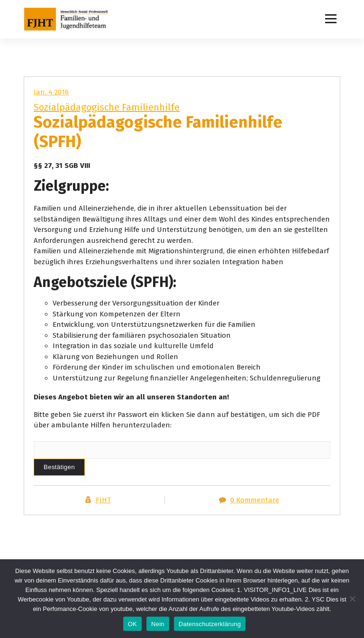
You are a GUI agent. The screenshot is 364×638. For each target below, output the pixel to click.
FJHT (103, 500)
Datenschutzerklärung (210, 624)
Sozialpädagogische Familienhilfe (107, 107)
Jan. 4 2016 (51, 92)
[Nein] (352, 599)
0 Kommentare (255, 500)
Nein (158, 624)
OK (132, 624)
